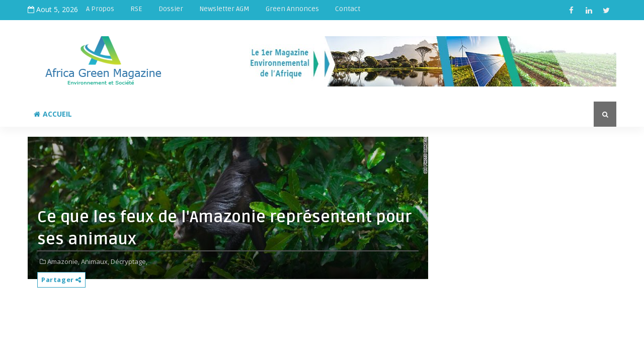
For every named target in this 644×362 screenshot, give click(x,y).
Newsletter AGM (224, 9)
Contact (348, 9)
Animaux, (95, 261)
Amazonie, (63, 261)
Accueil (53, 114)
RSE (136, 9)
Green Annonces (292, 9)
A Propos (100, 9)
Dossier (171, 9)
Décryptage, (129, 261)
